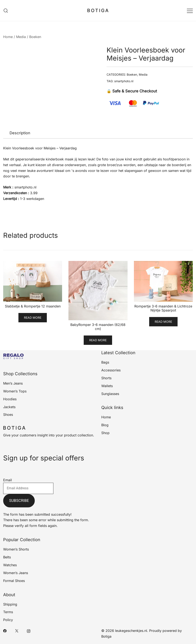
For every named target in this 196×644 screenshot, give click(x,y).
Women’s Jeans (16, 573)
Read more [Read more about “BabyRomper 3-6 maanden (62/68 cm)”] (98, 340)
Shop (105, 433)
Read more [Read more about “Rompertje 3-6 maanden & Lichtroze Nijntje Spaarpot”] (163, 322)
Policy (8, 620)
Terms (8, 612)
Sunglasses (110, 394)
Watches (10, 565)
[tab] (20, 133)
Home (8, 37)
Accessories (111, 370)
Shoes (8, 415)
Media (21, 37)
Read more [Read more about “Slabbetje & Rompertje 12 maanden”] (33, 318)
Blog (105, 425)
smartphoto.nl (124, 81)
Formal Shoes (14, 581)
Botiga (106, 636)
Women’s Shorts (16, 549)
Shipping (10, 604)
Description (20, 133)
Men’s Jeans (13, 383)
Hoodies (10, 399)
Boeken (35, 37)
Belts (7, 557)
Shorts (106, 378)
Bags (105, 362)
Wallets (107, 386)
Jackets (9, 407)
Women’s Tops (15, 391)
